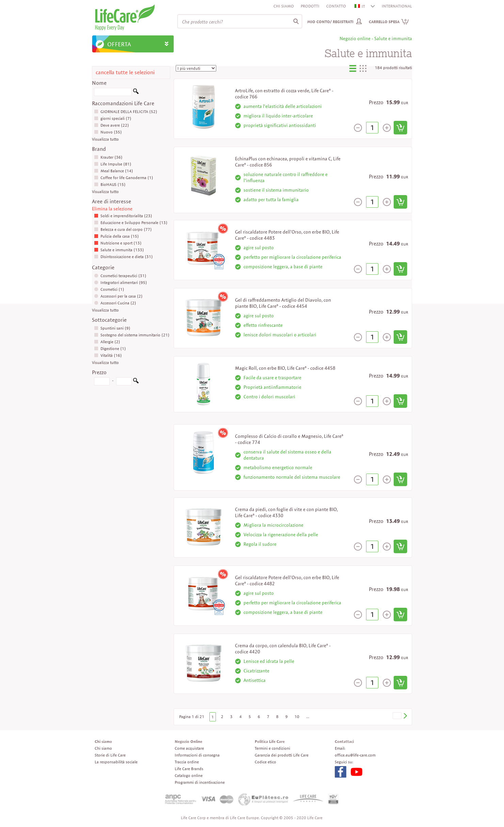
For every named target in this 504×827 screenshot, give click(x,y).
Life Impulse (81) (113, 164)
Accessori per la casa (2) (118, 296)
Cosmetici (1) (109, 289)
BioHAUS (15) (110, 184)
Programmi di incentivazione (200, 782)
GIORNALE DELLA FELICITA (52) (126, 112)
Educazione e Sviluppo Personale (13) (131, 222)
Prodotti (310, 6)
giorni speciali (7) (113, 118)
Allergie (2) (107, 342)
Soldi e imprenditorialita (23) (123, 216)
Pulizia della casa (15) (116, 236)
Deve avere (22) (112, 125)
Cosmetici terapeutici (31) (120, 276)
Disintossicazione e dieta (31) (123, 257)
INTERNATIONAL (397, 6)
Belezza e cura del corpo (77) (123, 229)
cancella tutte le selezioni (125, 72)
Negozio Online (188, 741)
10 (297, 717)
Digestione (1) (110, 348)
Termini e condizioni (272, 748)
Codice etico (265, 762)
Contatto (336, 6)
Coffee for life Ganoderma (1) (124, 178)
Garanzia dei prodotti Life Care (282, 755)
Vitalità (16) (108, 355)
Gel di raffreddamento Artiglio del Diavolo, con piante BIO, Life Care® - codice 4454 (283, 303)
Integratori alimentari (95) (121, 282)
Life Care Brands (189, 769)
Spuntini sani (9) (112, 328)
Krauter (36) (108, 157)
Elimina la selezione (112, 209)
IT (360, 6)
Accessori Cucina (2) (115, 303)
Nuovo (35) (108, 132)
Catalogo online (189, 775)
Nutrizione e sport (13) (118, 243)
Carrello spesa (389, 22)
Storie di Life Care (110, 755)
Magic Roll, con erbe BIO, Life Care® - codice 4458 (285, 368)
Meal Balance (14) (114, 171)
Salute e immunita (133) (119, 250)
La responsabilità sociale (116, 762)
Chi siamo (284, 6)
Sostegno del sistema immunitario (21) (132, 335)
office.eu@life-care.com (355, 755)
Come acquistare (189, 748)
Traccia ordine (187, 762)
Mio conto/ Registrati (330, 22)
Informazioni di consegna (197, 755)
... (308, 717)
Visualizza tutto (105, 139)
